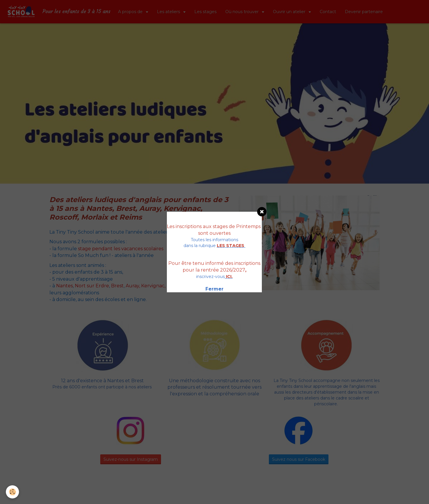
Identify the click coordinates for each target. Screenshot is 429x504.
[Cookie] (12, 492)
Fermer (214, 289)
